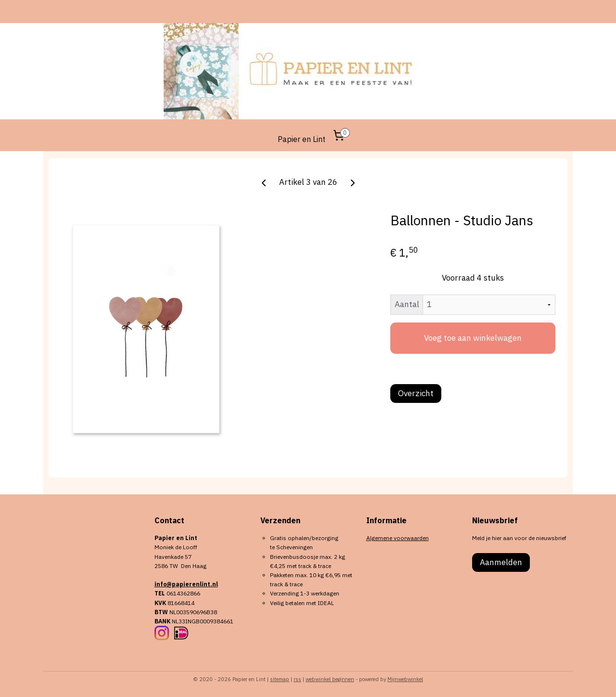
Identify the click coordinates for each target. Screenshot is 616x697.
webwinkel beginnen (330, 679)
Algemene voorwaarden (398, 538)
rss (297, 679)
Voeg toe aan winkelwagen (473, 338)
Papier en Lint (302, 139)
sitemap (280, 679)
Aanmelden (501, 562)
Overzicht (416, 393)
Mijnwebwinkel (405, 679)
